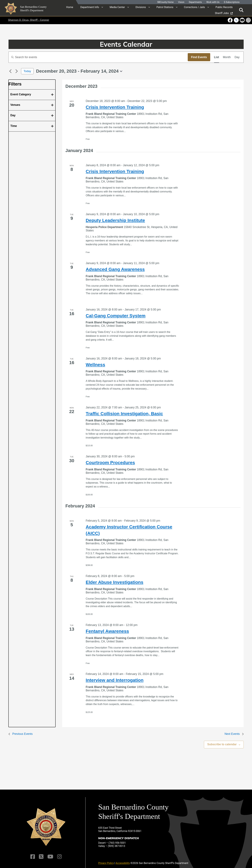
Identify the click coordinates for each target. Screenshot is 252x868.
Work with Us (213, 2)
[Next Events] (17, 71)
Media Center (117, 7)
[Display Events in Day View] (237, 57)
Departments (195, 2)
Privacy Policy (106, 861)
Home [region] (70, 7)
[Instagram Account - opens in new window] (248, 20)
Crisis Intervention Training (115, 107)
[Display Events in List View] (217, 57)
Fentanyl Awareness (107, 631)
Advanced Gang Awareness (115, 269)
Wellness (95, 365)
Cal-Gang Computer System (116, 316)
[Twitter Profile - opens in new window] (236, 20)
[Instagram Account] (59, 854)
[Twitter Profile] (41, 854)
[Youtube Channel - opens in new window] (242, 20)
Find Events (199, 57)
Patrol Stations (165, 7)
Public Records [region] (224, 7)
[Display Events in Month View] (227, 57)
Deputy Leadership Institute (115, 220)
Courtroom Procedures (110, 463)
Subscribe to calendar (222, 744)
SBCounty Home (165, 2)
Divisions (141, 7)
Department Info (90, 7)
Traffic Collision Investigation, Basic (124, 414)
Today (27, 71)
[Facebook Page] (33, 854)
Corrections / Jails (195, 7)
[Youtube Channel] (50, 854)
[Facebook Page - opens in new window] (230, 20)
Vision (181, 2)
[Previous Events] (10, 71)
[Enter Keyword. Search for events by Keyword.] (98, 57)
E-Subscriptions (232, 2)
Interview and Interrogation (115, 680)
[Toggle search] (241, 10)
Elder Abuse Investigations (114, 582)
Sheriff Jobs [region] (224, 13)
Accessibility (123, 861)
